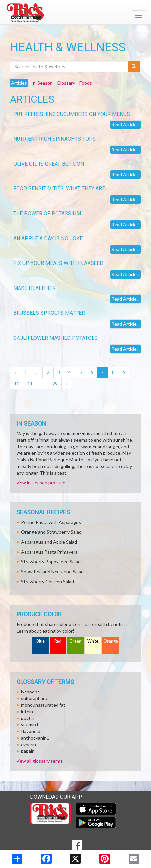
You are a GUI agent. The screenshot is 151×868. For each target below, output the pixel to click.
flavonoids (32, 731)
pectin (28, 718)
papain (28, 751)
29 (55, 383)
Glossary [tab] (66, 83)
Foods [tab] (86, 83)
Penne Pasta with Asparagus (51, 522)
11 (30, 383)
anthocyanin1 (35, 738)
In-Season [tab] (42, 83)
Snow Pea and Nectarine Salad (52, 571)
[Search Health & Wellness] (69, 67)
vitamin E (30, 725)
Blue (40, 641)
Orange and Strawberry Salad (51, 532)
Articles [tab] (19, 83)
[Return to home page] (75, 13)
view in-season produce (41, 483)
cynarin (29, 744)
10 (17, 383)
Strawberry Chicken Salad (48, 581)
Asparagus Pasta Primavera (49, 552)
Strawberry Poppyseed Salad (51, 562)
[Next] (67, 384)
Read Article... (126, 125)
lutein (27, 711)
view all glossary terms (40, 761)
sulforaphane (35, 698)
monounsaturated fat (43, 705)
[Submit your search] (134, 67)
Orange (111, 641)
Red (58, 641)
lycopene (31, 692)
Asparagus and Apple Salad (49, 542)
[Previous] (15, 372)
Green (75, 641)
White (93, 641)
